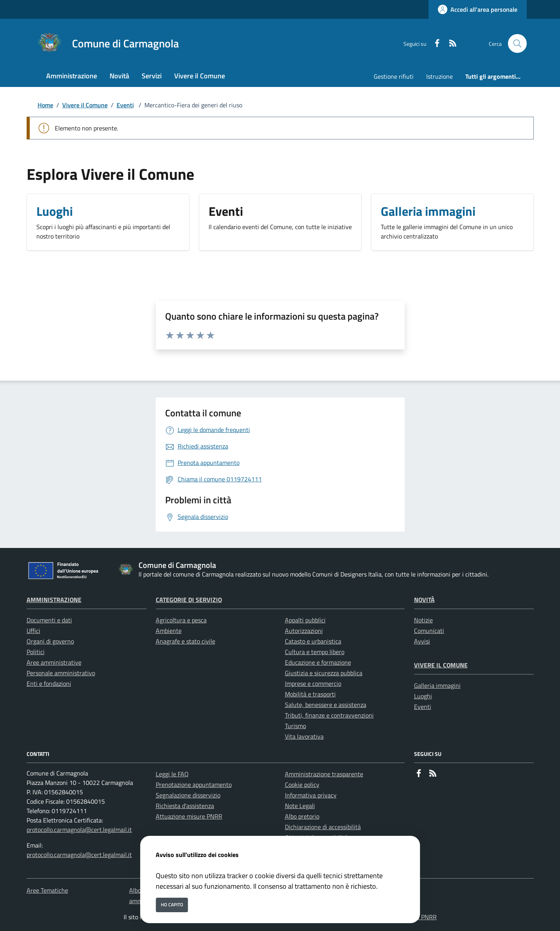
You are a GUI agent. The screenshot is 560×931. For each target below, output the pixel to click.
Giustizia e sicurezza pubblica (324, 673)
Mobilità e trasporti (310, 694)
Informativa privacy (311, 795)
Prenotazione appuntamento (194, 785)
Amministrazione (54, 600)
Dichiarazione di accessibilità (323, 827)
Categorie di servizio (189, 600)
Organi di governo (50, 641)
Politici (36, 652)
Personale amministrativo (61, 673)
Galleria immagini (437, 685)
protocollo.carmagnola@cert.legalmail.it (79, 830)
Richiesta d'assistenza (185, 806)
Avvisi (422, 641)
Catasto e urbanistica (313, 641)
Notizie (423, 620)
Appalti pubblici (305, 620)
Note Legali (300, 806)
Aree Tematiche (47, 890)
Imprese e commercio (313, 683)
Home (45, 105)
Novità (424, 600)
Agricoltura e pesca (181, 620)
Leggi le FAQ (172, 774)
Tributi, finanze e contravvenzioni (329, 715)
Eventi (125, 105)
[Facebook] (434, 44)
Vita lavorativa (304, 736)
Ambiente (169, 631)
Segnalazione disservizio (188, 795)
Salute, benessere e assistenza (326, 705)
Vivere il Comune (85, 105)
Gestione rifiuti (394, 76)
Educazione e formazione (318, 662)
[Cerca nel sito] (517, 43)
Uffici (33, 631)
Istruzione (439, 76)
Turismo (295, 726)
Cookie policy (302, 785)
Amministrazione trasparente (324, 774)
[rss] (450, 44)
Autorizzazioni (304, 631)
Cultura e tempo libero (315, 652)
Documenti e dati (49, 620)
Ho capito (172, 905)
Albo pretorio (302, 816)
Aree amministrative (54, 662)
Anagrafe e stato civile (185, 641)
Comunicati (429, 631)
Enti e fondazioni (49, 683)
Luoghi (423, 696)
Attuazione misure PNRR (189, 816)
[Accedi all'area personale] (478, 9)
